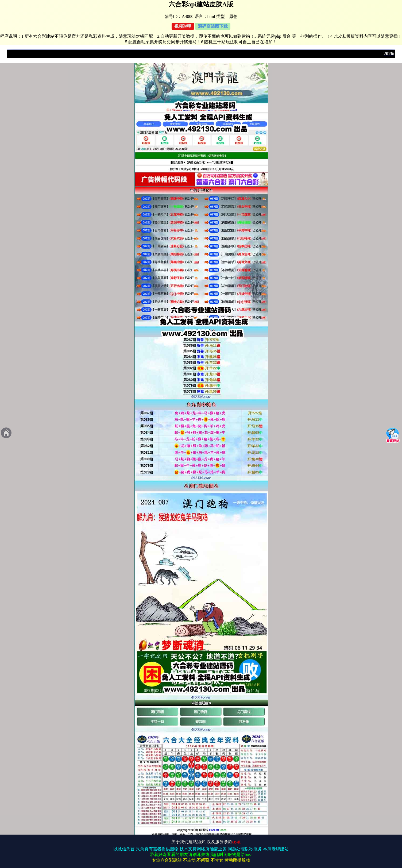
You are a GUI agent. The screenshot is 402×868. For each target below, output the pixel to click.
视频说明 (183, 26)
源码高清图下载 (213, 26)
